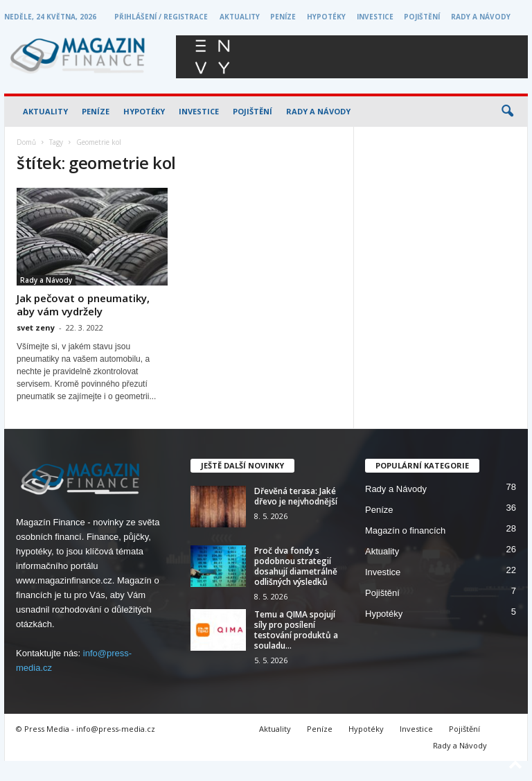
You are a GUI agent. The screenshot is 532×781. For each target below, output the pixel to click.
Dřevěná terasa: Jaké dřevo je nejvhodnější (296, 496)
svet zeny (36, 327)
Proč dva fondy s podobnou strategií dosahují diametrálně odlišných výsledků (296, 566)
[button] (507, 112)
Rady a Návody (481, 17)
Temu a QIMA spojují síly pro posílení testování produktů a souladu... (296, 630)
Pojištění (422, 17)
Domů (26, 142)
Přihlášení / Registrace (161, 17)
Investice (375, 17)
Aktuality (240, 17)
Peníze (283, 17)
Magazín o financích (405, 530)
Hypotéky (326, 17)
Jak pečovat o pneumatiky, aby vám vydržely (83, 305)
